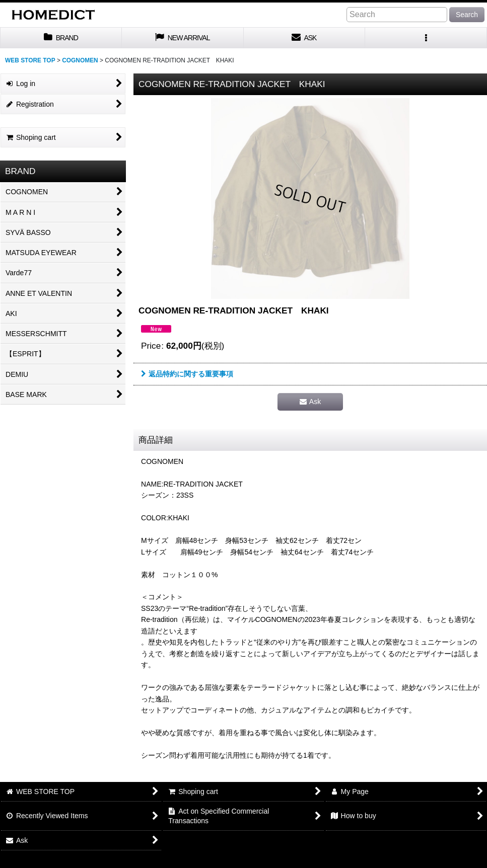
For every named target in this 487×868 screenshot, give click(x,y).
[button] (426, 38)
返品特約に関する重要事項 (187, 374)
